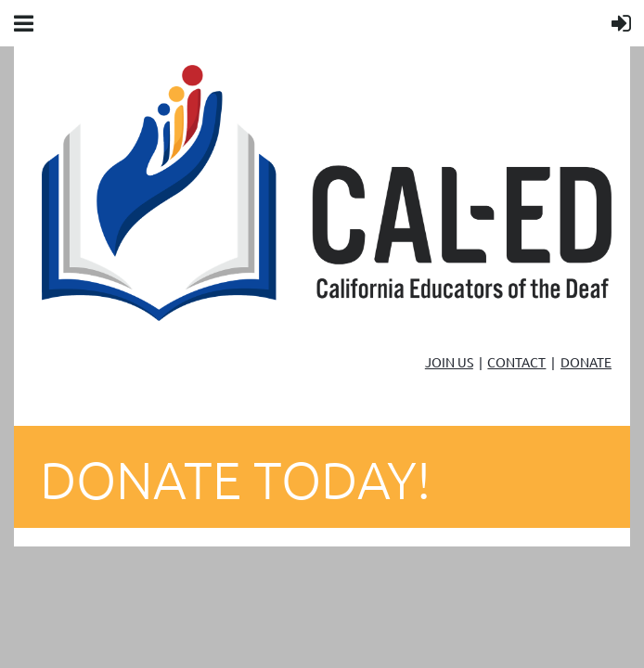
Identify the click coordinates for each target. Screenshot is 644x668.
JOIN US (449, 362)
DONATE (586, 362)
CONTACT (516, 362)
